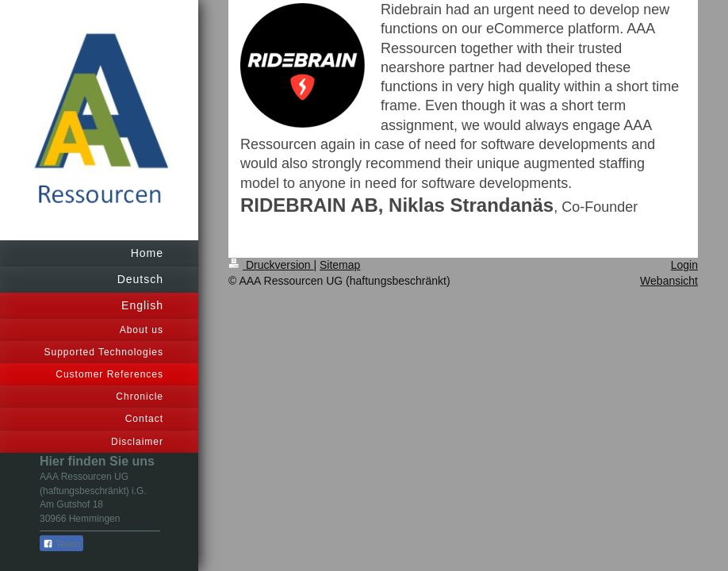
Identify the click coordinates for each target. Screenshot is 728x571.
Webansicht (669, 281)
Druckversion (271, 265)
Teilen (61, 544)
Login (684, 265)
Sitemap (340, 265)
